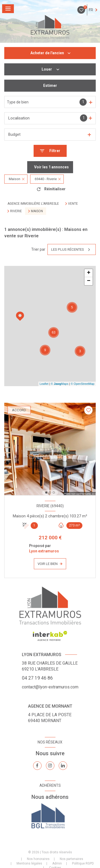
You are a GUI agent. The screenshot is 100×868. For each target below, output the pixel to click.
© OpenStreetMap (83, 384)
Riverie (16, 211)
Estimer (50, 86)
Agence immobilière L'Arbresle (33, 204)
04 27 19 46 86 (37, 678)
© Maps (60, 384)
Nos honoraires (38, 859)
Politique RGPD (83, 863)
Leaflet (44, 384)
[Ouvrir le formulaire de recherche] (50, 151)
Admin (57, 863)
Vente (73, 204)
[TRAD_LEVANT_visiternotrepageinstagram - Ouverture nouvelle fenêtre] (50, 766)
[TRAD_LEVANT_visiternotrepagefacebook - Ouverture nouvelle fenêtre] (37, 766)
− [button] (89, 281)
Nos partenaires (71, 859)
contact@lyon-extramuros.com (50, 687)
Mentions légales (29, 863)
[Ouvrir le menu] (8, 9)
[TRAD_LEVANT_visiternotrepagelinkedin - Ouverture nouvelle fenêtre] (63, 766)
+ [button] (89, 273)
